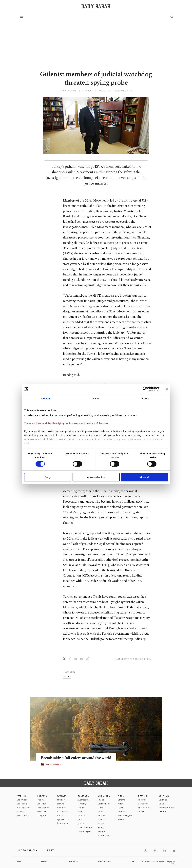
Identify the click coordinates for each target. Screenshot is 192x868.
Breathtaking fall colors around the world (78, 758)
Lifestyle (104, 796)
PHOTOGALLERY (53, 765)
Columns (163, 800)
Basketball (143, 804)
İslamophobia (64, 824)
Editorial (162, 812)
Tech (80, 820)
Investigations (43, 808)
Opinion (164, 796)
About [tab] (146, 398)
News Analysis (23, 816)
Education (42, 804)
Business (83, 796)
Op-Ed (161, 804)
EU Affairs (21, 812)
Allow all (144, 477)
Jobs (19, 861)
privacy (45, 861)
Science (101, 820)
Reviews (122, 820)
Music (121, 804)
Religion (101, 824)
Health (101, 800)
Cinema (122, 800)
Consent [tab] (47, 398)
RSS (132, 861)
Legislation (22, 804)
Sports (143, 796)
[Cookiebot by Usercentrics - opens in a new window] (145, 389)
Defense (81, 824)
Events (121, 808)
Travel (101, 808)
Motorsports (144, 808)
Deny (48, 477)
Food (100, 812)
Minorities (42, 812)
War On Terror (24, 808)
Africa (60, 816)
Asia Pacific (62, 812)
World (62, 796)
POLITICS (22, 796)
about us (74, 861)
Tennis (141, 812)
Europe (61, 804)
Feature (101, 831)
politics (67, 677)
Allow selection (96, 477)
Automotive (83, 800)
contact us (105, 861)
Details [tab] (96, 398)
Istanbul (41, 800)
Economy (82, 804)
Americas (62, 808)
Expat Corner (104, 835)
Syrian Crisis (63, 820)
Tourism (81, 816)
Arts (121, 796)
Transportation (85, 827)
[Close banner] (167, 389)
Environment (104, 804)
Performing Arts (125, 816)
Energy (81, 808)
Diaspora (41, 816)
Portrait (122, 812)
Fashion (101, 816)
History (101, 827)
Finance (81, 812)
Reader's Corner (166, 808)
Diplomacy (22, 800)
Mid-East (61, 800)
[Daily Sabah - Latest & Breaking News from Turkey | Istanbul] (96, 6)
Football (142, 800)
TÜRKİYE (42, 796)
